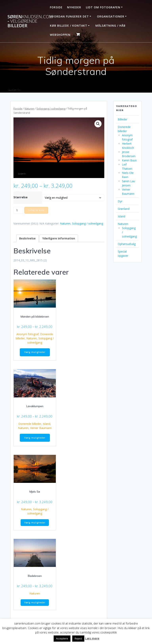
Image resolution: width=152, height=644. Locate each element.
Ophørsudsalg (127, 244)
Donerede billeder (30, 424)
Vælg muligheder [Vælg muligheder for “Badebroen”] (35, 602)
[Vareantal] (19, 210)
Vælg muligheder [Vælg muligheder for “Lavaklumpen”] (35, 438)
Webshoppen (60, 35)
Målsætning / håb (110, 26)
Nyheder (74, 7)
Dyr (120, 201)
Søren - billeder (30, 21)
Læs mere (92, 638)
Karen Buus (129, 160)
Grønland (124, 209)
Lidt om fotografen (103, 7)
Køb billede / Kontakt (69, 26)
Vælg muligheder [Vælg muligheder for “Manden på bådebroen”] (35, 352)
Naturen (29, 108)
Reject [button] (78, 638)
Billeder (123, 119)
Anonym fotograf (28, 334)
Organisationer (111, 16)
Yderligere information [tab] (59, 238)
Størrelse (20, 197)
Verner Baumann (41, 428)
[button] (98, 124)
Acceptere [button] (62, 638)
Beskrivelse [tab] (27, 238)
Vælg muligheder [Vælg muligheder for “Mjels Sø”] (35, 523)
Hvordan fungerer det (69, 16)
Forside (56, 7)
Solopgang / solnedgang (51, 108)
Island (47, 424)
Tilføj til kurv (36, 210)
